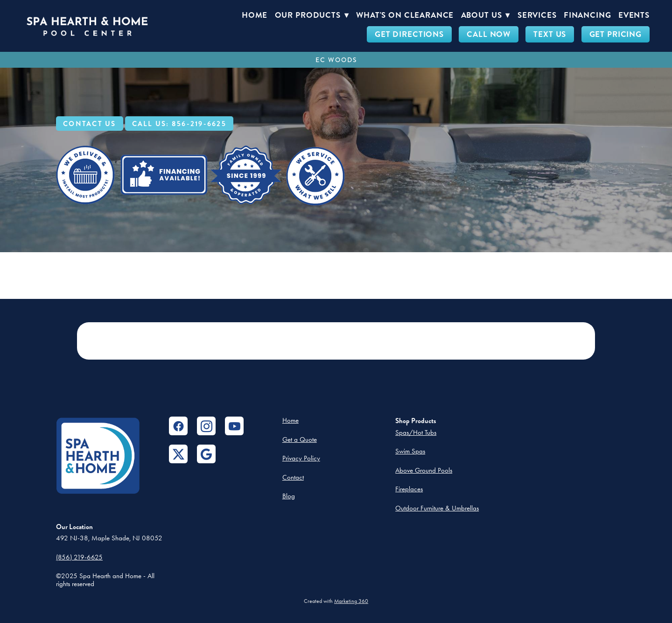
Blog (289, 496)
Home (255, 15)
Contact (293, 477)
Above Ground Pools (424, 470)
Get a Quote (300, 439)
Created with (336, 601)
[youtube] (234, 426)
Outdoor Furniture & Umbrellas (437, 508)
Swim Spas (410, 451)
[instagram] (206, 426)
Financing (588, 15)
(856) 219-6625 (79, 557)
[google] (206, 454)
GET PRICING (616, 34)
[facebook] (178, 426)
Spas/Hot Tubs (416, 432)
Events (634, 15)
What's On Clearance (405, 15)
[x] (178, 454)
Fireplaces (409, 489)
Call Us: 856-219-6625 (179, 124)
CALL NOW (489, 34)
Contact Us (90, 124)
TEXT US (550, 34)
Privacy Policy (301, 458)
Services (537, 15)
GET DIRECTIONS (409, 34)
